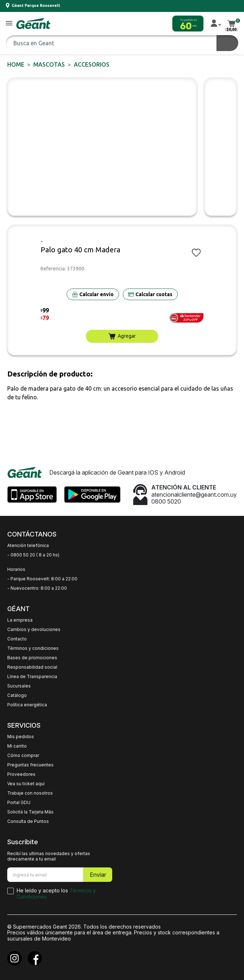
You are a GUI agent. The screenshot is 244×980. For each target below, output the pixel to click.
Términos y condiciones (33, 648)
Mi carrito (17, 746)
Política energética (27, 705)
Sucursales (19, 686)
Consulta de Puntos (28, 821)
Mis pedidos (21, 737)
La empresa (20, 620)
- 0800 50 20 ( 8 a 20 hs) (33, 555)
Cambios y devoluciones (34, 630)
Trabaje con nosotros (30, 793)
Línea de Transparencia (32, 677)
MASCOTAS (49, 64)
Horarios (16, 569)
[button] (9, 24)
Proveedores (21, 774)
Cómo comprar (23, 756)
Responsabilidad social (32, 667)
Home (16, 64)
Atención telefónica (28, 546)
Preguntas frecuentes (30, 765)
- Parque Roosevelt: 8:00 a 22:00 (42, 579)
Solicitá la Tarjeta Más (30, 812)
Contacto (17, 639)
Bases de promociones (32, 658)
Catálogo (17, 695)
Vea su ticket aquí (26, 784)
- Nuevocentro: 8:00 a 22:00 (37, 588)
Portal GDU (19, 803)
